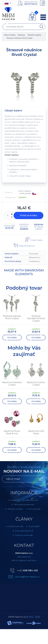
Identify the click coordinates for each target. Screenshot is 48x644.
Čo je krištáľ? (34, 526)
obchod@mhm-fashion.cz (27, 577)
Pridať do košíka (28, 215)
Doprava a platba (15, 509)
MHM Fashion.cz (17, 617)
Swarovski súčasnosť (24, 531)
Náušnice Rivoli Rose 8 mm (12, 432)
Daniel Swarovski (16, 526)
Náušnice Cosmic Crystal (36, 384)
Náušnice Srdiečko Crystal (12, 384)
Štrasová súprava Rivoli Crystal (12, 317)
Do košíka (12, 338)
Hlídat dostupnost (27, 246)
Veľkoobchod (31, 500)
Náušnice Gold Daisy (36, 432)
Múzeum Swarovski (24, 535)
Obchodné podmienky (24, 504)
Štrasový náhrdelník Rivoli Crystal (36, 318)
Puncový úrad (34, 509)
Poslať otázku (36, 240)
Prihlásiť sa (31, 2)
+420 (27, 570)
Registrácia (31, 4)
